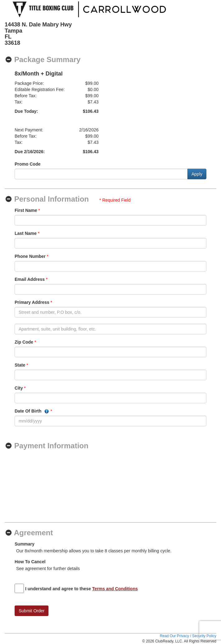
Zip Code (24, 342)
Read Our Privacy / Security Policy (188, 636)
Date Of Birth (32, 411)
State (20, 365)
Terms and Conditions (115, 589)
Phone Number (30, 256)
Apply (197, 174)
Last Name (26, 233)
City (19, 388)
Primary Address (32, 302)
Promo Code (28, 164)
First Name (26, 210)
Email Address (30, 279)
